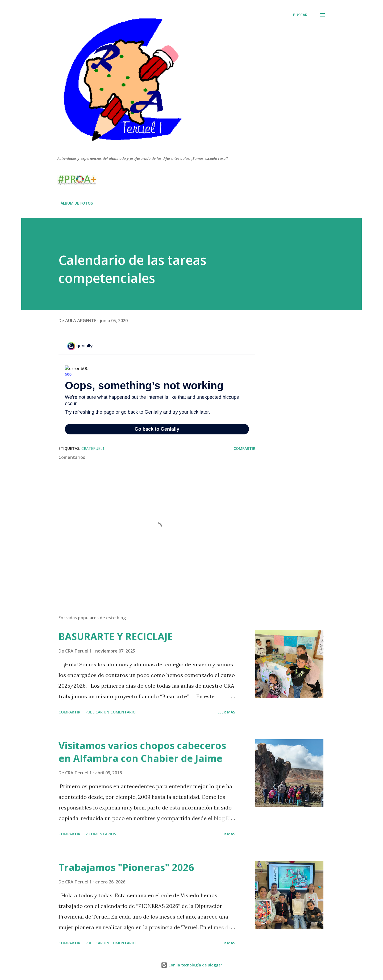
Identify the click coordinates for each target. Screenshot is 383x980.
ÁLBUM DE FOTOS (77, 203)
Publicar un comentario (111, 712)
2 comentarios (101, 834)
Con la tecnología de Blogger (191, 965)
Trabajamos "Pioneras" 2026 (126, 867)
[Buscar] (300, 15)
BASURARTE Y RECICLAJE (116, 636)
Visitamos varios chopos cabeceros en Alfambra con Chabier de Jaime (142, 752)
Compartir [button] (244, 448)
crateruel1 (93, 448)
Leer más (226, 712)
